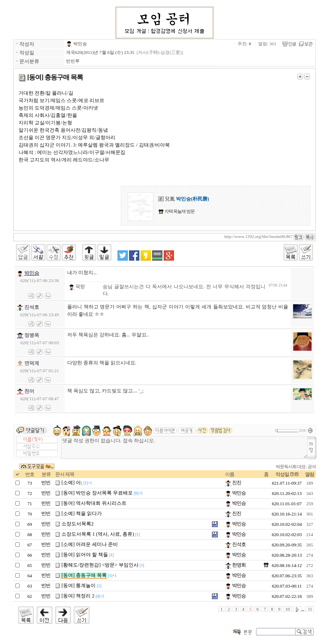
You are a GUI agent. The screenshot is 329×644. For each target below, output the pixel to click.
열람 (310, 474)
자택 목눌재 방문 (179, 211)
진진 (233, 483)
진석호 (235, 544)
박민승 (76, 44)
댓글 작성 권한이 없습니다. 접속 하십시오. (184, 447)
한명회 (235, 565)
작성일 (282, 474)
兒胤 (184, 199)
